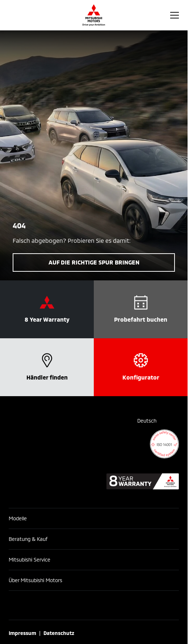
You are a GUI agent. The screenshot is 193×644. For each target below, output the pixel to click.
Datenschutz (59, 633)
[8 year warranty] (143, 481)
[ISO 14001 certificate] (164, 444)
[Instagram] (79, 605)
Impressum (22, 633)
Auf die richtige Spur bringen (94, 262)
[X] (139, 605)
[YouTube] (109, 605)
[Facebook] (48, 605)
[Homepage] (94, 15)
